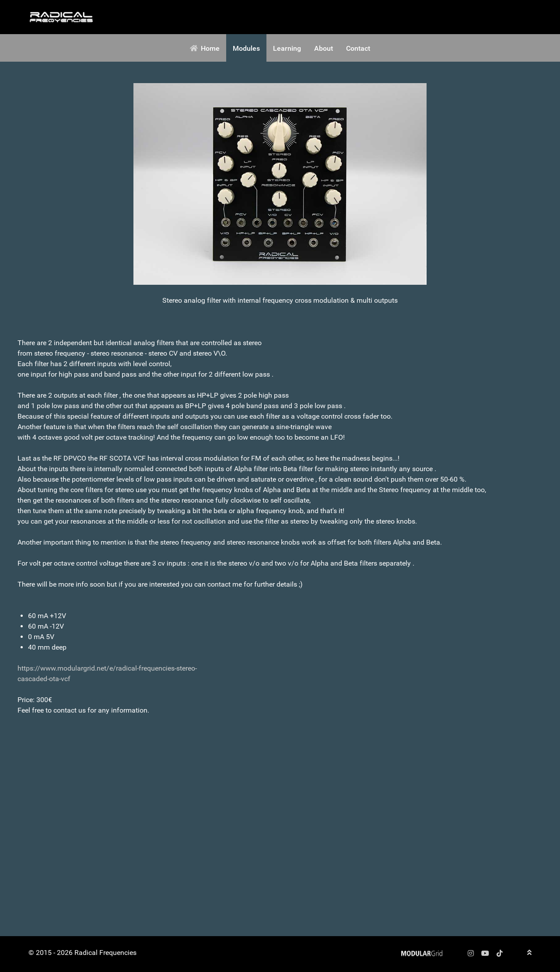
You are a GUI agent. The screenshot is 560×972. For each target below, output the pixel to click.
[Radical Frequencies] (61, 17)
